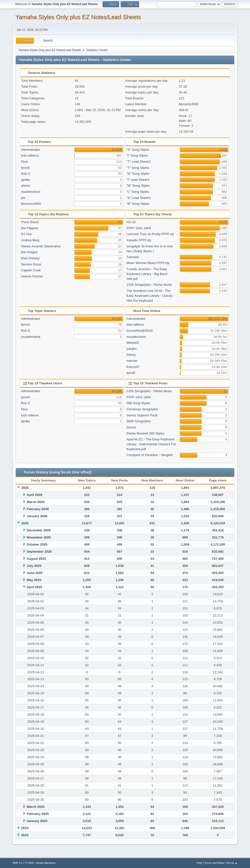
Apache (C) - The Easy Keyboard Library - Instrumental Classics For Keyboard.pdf (151, 444)
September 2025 (39, 552)
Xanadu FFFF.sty (139, 240)
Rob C (26, 174)
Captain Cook (31, 270)
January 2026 (37, 516)
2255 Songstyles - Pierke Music (149, 285)
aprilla (25, 180)
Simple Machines (46, 863)
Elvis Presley (30, 258)
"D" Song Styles (138, 174)
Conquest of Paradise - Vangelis (150, 455)
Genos (131, 427)
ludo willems (30, 155)
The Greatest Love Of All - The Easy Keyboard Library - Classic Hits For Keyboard (150, 296)
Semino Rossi (31, 264)
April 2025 (34, 587)
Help (199, 863)
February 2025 (38, 814)
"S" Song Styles (138, 150)
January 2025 (37, 821)
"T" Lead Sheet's (139, 162)
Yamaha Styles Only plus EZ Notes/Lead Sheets (78, 17)
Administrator (31, 150)
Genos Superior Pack (142, 415)
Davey (131, 355)
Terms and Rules (214, 863)
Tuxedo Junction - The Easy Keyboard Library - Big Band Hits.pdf (147, 274)
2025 (25, 523)
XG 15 (131, 222)
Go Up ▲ (232, 863)
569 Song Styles (138, 403)
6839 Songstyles (139, 421)
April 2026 (34, 495)
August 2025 (36, 559)
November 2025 (39, 537)
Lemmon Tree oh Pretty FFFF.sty (150, 234)
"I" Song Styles (137, 155)
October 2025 (37, 544)
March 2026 (36, 502)
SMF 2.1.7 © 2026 (23, 863)
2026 (25, 488)
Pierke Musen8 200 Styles (145, 433)
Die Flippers (30, 228)
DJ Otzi (26, 234)
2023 (25, 835)
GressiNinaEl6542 (140, 331)
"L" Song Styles (138, 192)
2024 (25, 828)
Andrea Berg (30, 240)
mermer (132, 361)
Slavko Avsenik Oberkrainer (41, 246)
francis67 (133, 367)
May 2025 (34, 580)
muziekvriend (31, 192)
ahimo (25, 186)
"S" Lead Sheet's (139, 198)
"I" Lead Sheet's (138, 180)
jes (23, 198)
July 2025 (34, 566)
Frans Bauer (30, 222)
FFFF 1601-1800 (139, 228)
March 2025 (36, 807)
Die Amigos (29, 252)
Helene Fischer (32, 276)
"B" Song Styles (138, 204)
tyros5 (25, 168)
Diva (24, 162)
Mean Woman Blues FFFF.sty (148, 263)
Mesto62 (133, 343)
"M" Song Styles (138, 186)
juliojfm (131, 349)
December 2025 (39, 530)
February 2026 (38, 509)
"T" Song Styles (138, 168)
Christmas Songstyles (142, 409)
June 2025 (35, 573)
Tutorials (133, 257)
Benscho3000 (189, 104)
